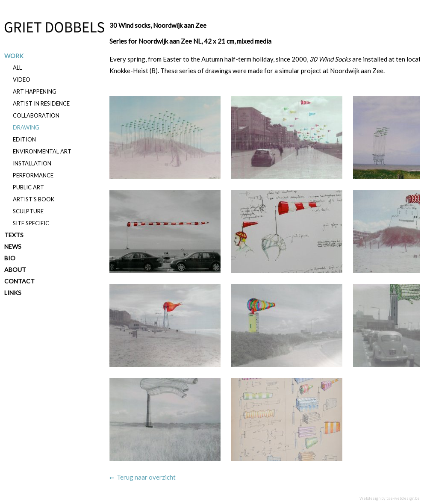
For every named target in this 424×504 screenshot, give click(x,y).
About (15, 270)
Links (13, 293)
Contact (19, 281)
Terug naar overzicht (146, 477)
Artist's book (34, 199)
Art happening (35, 91)
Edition (24, 139)
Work (14, 56)
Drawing (26, 127)
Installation (32, 163)
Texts (14, 235)
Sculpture (28, 211)
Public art (28, 187)
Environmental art (42, 151)
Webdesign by (390, 498)
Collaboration (36, 115)
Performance (33, 175)
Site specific (31, 223)
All (17, 68)
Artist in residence (41, 103)
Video (22, 80)
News (13, 246)
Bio (10, 258)
